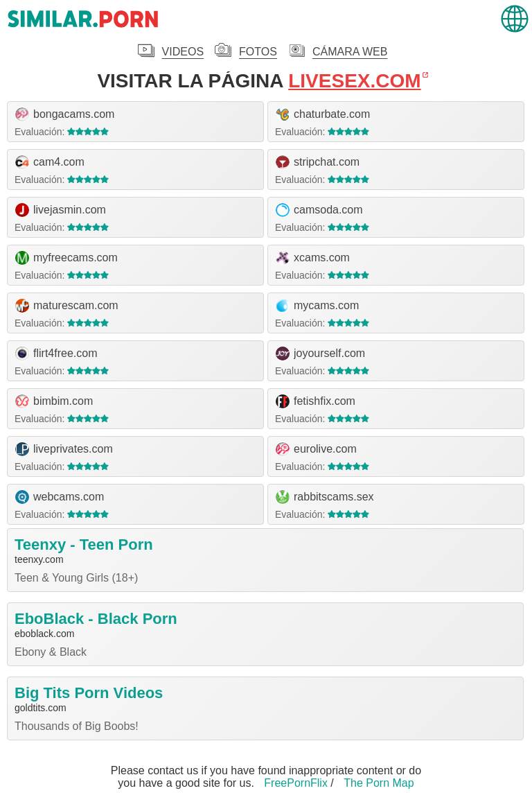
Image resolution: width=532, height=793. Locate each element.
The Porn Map (379, 783)
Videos (183, 52)
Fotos (258, 52)
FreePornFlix (296, 783)
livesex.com (354, 81)
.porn (83, 19)
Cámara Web (350, 52)
